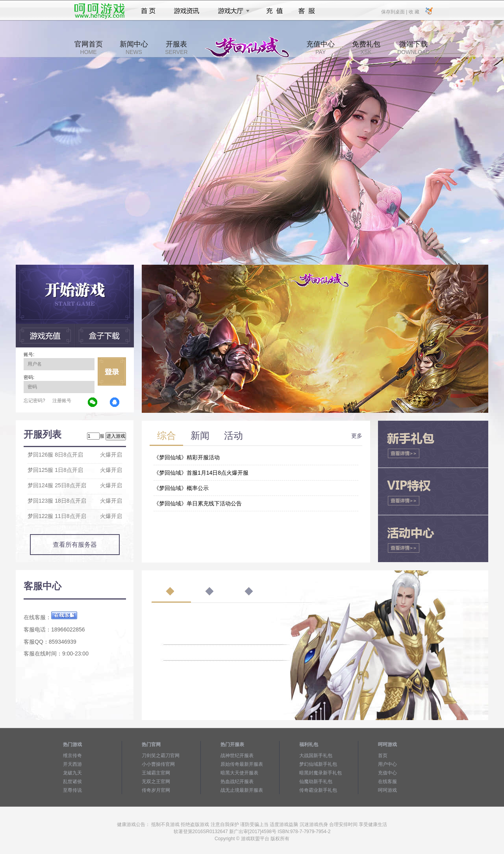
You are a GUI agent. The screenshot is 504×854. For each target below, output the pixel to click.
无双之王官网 (156, 782)
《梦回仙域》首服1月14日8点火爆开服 (201, 473)
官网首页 (89, 48)
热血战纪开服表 (237, 782)
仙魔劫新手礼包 (316, 782)
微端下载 (413, 48)
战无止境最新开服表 (242, 790)
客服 (307, 11)
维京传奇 (72, 756)
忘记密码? (34, 401)
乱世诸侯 (72, 782)
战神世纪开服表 (237, 756)
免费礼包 (366, 48)
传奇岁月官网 (156, 790)
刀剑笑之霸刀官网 (161, 756)
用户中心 (387, 764)
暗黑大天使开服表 (239, 773)
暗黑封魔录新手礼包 (321, 773)
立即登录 (112, 371)
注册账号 (62, 401)
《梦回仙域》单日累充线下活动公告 (198, 503)
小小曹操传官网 (158, 764)
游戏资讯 (187, 11)
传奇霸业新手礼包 (318, 790)
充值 (274, 11)
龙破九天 (72, 773)
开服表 (176, 48)
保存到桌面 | (395, 11)
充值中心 (321, 48)
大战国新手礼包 (316, 756)
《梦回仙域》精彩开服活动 (187, 457)
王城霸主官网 (156, 773)
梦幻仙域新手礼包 (318, 764)
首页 (148, 11)
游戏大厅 (232, 11)
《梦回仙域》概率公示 (181, 488)
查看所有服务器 (75, 545)
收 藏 (414, 11)
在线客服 (387, 782)
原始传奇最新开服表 (242, 764)
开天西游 (72, 764)
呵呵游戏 (387, 790)
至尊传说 (72, 790)
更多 (357, 436)
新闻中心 (134, 48)
